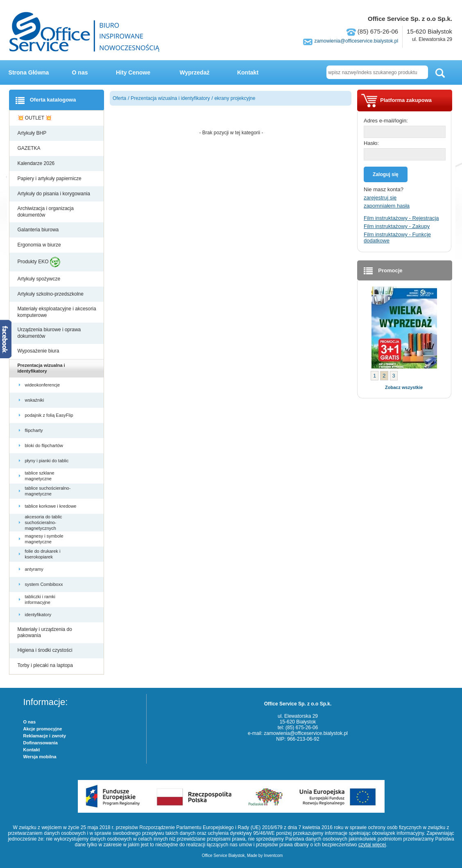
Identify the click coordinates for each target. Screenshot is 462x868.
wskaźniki (35, 400)
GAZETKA (30, 148)
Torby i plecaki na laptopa (47, 665)
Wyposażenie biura (39, 351)
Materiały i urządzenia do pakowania (45, 633)
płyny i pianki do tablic (48, 461)
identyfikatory (39, 615)
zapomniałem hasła (387, 206)
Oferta (119, 98)
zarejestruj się (380, 198)
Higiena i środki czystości (46, 650)
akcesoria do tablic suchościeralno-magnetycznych (44, 523)
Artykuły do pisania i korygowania (55, 194)
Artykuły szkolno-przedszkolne (51, 294)
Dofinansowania (41, 743)
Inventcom (273, 856)
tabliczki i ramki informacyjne (40, 599)
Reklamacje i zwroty (45, 736)
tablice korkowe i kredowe (51, 506)
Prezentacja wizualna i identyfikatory (41, 368)
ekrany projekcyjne (235, 98)
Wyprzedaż (195, 72)
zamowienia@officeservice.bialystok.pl (356, 41)
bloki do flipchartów (45, 445)
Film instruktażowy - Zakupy (397, 226)
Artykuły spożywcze (40, 279)
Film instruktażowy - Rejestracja (401, 218)
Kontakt (248, 72)
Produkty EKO (39, 262)
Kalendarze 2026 (37, 163)
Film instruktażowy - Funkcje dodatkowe (397, 237)
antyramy (35, 569)
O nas (80, 72)
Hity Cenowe (133, 72)
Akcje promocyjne (43, 729)
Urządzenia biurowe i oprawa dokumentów (49, 333)
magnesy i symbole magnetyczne (44, 539)
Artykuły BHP (33, 133)
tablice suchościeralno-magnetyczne (48, 491)
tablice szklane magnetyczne (40, 476)
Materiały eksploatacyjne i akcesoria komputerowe (57, 312)
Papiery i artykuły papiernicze (50, 179)
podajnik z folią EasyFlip (50, 415)
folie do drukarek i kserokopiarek (43, 554)
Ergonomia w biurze (40, 245)
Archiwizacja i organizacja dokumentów (46, 212)
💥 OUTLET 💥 (35, 118)
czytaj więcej (372, 845)
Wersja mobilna (40, 757)
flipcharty (35, 430)
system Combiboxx (45, 584)
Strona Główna (29, 72)
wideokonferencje (43, 385)
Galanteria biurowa (39, 230)
